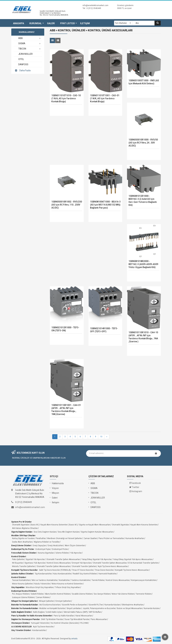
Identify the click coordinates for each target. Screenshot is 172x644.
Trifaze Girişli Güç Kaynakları (68, 587)
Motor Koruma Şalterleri (22, 584)
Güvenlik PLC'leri (96, 605)
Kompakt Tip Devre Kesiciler (25, 570)
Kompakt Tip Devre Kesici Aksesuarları (132, 570)
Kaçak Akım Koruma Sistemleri (144, 525)
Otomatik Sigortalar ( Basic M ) (26, 525)
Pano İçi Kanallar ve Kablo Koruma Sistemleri (32, 616)
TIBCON (94, 493)
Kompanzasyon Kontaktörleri (144, 580)
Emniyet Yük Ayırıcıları (82, 563)
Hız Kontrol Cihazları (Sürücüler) (65, 623)
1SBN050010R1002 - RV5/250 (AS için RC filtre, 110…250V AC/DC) (67, 205)
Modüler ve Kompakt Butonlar (52, 608)
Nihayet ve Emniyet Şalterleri (25, 601)
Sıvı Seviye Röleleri (102, 594)
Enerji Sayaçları (39, 546)
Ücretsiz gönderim (125, 5)
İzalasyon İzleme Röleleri (23, 597)
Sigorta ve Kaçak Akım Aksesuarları (95, 525)
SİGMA (94, 488)
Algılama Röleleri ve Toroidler (47, 542)
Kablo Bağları (39, 612)
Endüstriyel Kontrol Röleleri (24, 591)
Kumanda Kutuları (112, 605)
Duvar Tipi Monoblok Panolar (77, 619)
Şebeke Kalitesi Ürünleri (22, 574)
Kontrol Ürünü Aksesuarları (59, 563)
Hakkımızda (58, 483)
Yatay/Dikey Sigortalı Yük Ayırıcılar (97, 559)
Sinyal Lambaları (74, 608)
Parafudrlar (41, 538)
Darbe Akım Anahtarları (22, 542)
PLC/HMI (84, 623)
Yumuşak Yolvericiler (40, 623)
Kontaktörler (64, 580)
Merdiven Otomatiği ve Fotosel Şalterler (65, 538)
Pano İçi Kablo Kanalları (64, 616)
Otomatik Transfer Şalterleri (84, 566)
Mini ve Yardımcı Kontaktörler (45, 580)
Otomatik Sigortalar (120, 525)
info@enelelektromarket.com (95, 5)
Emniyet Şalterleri (63, 601)
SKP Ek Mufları (95, 612)
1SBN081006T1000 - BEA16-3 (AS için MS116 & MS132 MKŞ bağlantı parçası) (105, 205)
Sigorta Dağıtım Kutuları (22, 532)
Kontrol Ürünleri (19, 557)
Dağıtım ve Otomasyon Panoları (26, 619)
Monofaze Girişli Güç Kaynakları (40, 587)
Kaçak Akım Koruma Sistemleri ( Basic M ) (59, 525)
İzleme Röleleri (62, 553)
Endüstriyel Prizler (60, 549)
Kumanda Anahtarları (135, 538)
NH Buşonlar (18, 563)
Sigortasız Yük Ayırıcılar (35, 563)
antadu (74, 639)
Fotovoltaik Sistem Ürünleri (24, 553)
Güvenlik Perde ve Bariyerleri (74, 605)
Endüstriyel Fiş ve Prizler (23, 549)
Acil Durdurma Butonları (50, 605)
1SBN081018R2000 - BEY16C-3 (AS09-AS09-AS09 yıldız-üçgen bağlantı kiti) (143, 264)
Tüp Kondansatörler (43, 574)
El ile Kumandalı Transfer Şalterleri (143, 563)
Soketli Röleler (37, 594)
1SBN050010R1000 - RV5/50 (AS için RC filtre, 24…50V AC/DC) (143, 143)
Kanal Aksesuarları (84, 616)
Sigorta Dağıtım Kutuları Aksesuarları (97, 532)
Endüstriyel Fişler (43, 549)
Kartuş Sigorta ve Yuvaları (23, 538)
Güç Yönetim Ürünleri (21, 630)
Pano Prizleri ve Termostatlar (111, 538)
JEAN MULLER (98, 498)
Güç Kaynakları (18, 587)
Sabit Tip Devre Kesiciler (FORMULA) (55, 570)
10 (101, 437)
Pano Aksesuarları (99, 619)
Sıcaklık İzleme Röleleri (82, 594)
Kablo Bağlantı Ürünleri (21, 612)
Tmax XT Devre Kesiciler (83, 570)
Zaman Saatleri (90, 538)
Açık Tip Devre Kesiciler (43, 627)
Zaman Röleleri (43, 597)
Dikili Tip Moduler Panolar (52, 619)
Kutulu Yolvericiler (42, 584)
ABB (93, 483)
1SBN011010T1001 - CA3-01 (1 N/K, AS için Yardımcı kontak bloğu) (105, 98)
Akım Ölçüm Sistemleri (75, 546)
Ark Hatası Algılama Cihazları (25, 528)
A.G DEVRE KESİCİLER (21, 627)
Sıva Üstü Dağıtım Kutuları (45, 532)
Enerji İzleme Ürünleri (21, 546)
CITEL (93, 502)
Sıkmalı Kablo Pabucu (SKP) (75, 612)
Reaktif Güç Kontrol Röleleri (85, 574)
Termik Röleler (98, 580)
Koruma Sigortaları (46, 553)
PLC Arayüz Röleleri (21, 594)
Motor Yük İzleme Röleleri (123, 594)
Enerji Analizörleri (55, 546)
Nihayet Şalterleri (46, 601)
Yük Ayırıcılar (76, 553)
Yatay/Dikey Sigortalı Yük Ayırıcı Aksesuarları (133, 559)
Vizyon (55, 488)
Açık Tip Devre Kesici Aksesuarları (113, 566)
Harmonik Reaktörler (107, 574)
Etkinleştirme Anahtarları (133, 605)
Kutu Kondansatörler (62, 574)
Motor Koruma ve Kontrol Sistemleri (67, 584)
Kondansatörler (39, 630)
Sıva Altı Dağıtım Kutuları (69, 532)
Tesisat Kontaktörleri (21, 580)
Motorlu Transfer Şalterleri (24, 566)
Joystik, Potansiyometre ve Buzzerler (99, 608)
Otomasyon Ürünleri (20, 623)
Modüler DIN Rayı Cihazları (23, 536)
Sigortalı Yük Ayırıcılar (35, 559)
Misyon (55, 493)
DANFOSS (96, 507)
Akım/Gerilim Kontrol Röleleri (58, 594)
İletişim (56, 502)
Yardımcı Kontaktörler (81, 580)
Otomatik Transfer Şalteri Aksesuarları (63, 559)
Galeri (55, 498)
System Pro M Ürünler (21, 522)
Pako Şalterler (18, 559)
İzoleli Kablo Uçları (54, 612)
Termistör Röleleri (144, 594)
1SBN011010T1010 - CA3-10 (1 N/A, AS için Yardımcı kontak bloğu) (66, 98)
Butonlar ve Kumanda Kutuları (25, 605)
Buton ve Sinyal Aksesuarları (130, 608)
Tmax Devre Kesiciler (104, 570)
